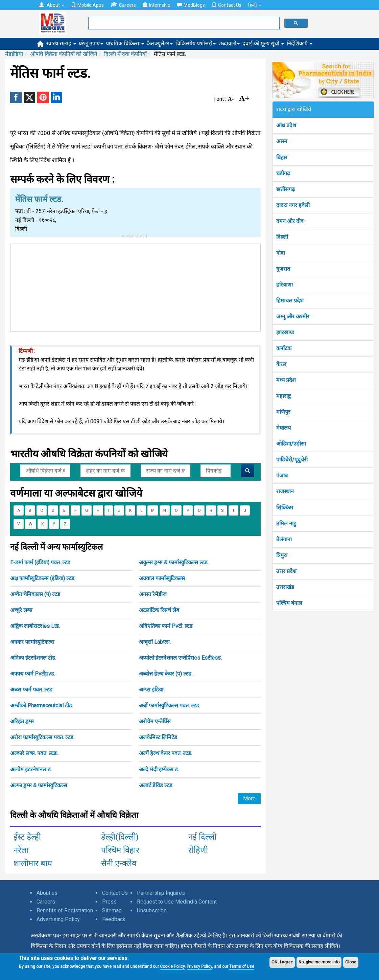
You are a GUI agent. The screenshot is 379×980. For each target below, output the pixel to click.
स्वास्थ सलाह (61, 43)
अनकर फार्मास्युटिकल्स (32, 642)
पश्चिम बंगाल (289, 603)
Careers (123, 5)
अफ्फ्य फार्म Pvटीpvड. (33, 674)
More (249, 799)
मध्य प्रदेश (286, 380)
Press (109, 902)
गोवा (281, 253)
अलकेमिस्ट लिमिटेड (158, 737)
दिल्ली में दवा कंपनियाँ (125, 54)
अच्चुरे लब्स (21, 610)
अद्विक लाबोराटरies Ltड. (35, 626)
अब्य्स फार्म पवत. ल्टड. (32, 690)
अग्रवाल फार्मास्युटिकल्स (162, 578)
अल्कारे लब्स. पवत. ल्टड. (34, 753)
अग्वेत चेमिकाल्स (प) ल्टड (35, 594)
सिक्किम (285, 508)
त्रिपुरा (282, 555)
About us (47, 893)
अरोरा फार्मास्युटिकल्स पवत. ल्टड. (42, 737)
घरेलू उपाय (91, 43)
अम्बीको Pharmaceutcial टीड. (42, 705)
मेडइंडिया (14, 54)
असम (282, 141)
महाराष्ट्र (283, 396)
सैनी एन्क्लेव (119, 863)
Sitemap (112, 910)
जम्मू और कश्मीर (293, 316)
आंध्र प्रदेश (286, 125)
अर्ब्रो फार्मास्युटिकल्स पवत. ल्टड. (170, 705)
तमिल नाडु (286, 523)
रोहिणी (198, 850)
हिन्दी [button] (255, 5)
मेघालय (283, 428)
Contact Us (227, 5)
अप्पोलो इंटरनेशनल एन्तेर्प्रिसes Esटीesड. (180, 658)
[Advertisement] (136, 286)
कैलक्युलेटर (160, 43)
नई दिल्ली (202, 837)
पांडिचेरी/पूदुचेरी (292, 460)
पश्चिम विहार (120, 850)
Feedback (114, 919)
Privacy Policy (199, 966)
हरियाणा (285, 285)
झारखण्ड (285, 332)
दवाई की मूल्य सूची (263, 43)
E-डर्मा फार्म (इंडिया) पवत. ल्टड (40, 562)
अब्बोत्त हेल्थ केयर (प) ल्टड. (166, 674)
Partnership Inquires (161, 893)
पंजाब (282, 475)
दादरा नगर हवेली (293, 205)
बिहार (282, 157)
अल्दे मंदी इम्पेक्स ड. (159, 769)
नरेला (21, 850)
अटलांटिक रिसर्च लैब (159, 610)
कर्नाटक (284, 348)
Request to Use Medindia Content (177, 902)
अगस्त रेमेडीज (153, 594)
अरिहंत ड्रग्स (22, 721)
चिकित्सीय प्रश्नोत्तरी (196, 43)
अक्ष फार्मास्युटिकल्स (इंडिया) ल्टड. (43, 578)
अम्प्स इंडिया (151, 690)
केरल (281, 364)
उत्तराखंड (285, 587)
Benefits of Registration (65, 910)
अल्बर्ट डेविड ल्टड (156, 785)
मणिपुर (283, 412)
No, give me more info (319, 962)
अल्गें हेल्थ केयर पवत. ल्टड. (165, 753)
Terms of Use (242, 966)
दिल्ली (282, 237)
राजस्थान (285, 491)
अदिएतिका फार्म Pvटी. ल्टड (166, 626)
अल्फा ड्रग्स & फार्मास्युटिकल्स (39, 785)
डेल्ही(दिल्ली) (120, 837)
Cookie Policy (172, 966)
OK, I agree (282, 962)
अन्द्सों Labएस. (155, 642)
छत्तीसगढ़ (286, 189)
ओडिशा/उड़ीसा (291, 444)
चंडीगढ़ (283, 173)
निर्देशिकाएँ (300, 43)
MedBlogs (191, 5)
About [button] (52, 5)
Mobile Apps (87, 5)
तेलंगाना (284, 539)
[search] (183, 23)
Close (351, 962)
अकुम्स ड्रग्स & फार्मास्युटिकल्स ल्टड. (174, 562)
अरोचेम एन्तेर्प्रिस (155, 721)
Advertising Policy (58, 919)
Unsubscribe (152, 910)
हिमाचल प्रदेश (290, 301)
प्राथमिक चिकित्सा (125, 43)
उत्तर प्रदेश (286, 571)
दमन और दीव (290, 221)
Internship (157, 5)
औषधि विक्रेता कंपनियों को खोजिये (64, 54)
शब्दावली (229, 43)
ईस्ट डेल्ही (27, 837)
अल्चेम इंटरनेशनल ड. (31, 769)
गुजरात (283, 269)
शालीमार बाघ (33, 863)
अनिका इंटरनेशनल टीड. (33, 658)
